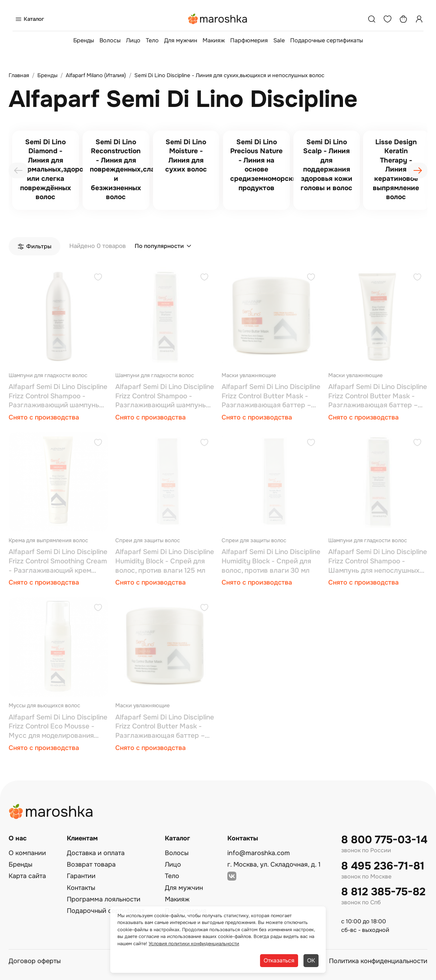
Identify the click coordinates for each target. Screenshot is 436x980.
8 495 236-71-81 (383, 866)
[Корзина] (403, 19)
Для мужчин (181, 40)
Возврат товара (91, 864)
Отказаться (279, 960)
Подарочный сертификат (106, 911)
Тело (152, 40)
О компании (27, 853)
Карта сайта (27, 876)
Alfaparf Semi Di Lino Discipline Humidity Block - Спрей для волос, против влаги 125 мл (165, 561)
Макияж (214, 40)
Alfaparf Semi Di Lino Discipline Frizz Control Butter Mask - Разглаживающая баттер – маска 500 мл (271, 396)
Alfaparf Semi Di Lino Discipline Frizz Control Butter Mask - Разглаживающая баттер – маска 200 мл (378, 396)
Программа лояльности (104, 899)
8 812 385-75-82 (383, 892)
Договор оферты (35, 961)
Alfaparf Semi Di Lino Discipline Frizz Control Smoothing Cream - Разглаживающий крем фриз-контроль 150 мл (58, 561)
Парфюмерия (249, 40)
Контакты (81, 888)
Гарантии (81, 876)
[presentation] (18, 170)
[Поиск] (372, 19)
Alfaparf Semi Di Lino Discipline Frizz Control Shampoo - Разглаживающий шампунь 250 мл (165, 396)
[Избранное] (388, 19)
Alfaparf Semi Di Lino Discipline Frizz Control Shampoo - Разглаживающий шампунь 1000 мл (58, 396)
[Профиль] (419, 19)
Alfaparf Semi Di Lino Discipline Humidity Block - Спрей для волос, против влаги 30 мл (271, 561)
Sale (279, 40)
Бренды (84, 40)
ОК (311, 960)
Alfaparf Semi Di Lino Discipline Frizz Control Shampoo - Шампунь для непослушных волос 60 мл (378, 561)
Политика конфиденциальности (378, 961)
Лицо (133, 40)
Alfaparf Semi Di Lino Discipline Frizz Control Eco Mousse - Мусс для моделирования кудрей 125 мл (58, 727)
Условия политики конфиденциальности (194, 944)
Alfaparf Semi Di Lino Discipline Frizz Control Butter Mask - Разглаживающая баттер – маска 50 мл (165, 727)
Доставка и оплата (96, 853)
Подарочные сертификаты (327, 40)
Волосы (110, 40)
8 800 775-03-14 (384, 840)
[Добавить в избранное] (98, 278)
